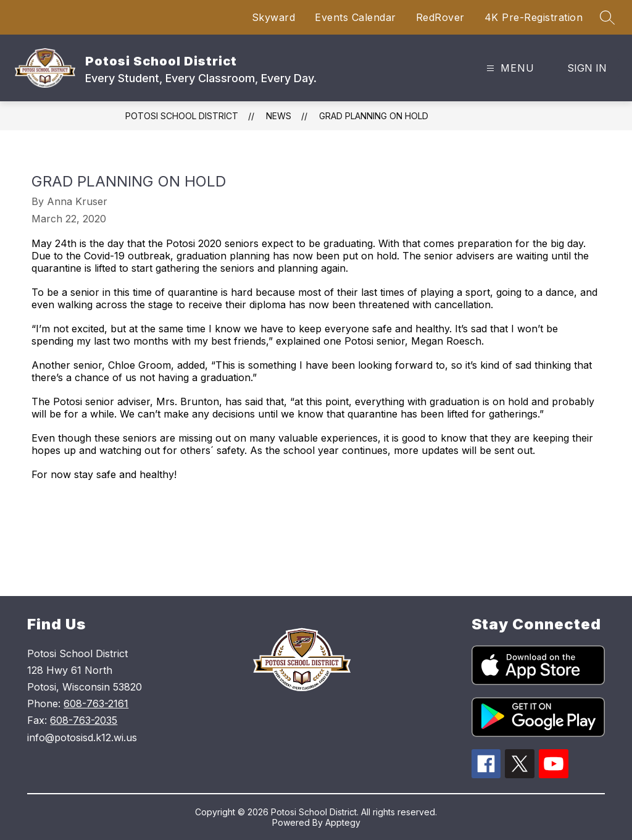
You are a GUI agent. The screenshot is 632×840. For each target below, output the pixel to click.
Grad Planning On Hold (374, 116)
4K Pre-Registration (534, 17)
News (279, 116)
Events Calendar (355, 17)
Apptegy (343, 822)
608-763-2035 (84, 720)
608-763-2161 (96, 703)
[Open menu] (509, 68)
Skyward (274, 17)
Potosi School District (182, 116)
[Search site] (607, 17)
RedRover (440, 17)
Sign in (587, 68)
